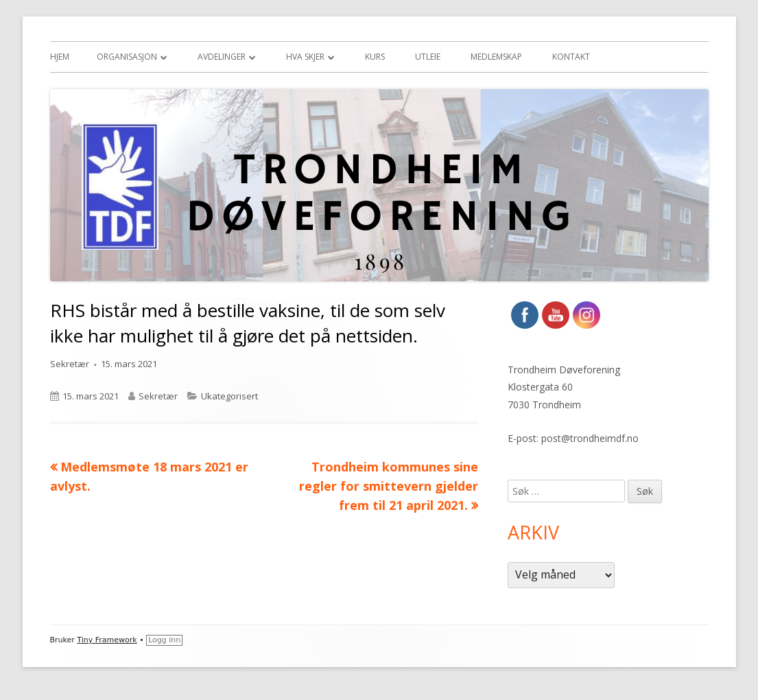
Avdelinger (222, 57)
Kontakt (571, 57)
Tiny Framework (107, 640)
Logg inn (164, 640)
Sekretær (70, 364)
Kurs (375, 57)
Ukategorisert (229, 396)
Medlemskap (496, 57)
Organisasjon (127, 57)
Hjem (60, 57)
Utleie (428, 57)
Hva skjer (305, 57)
